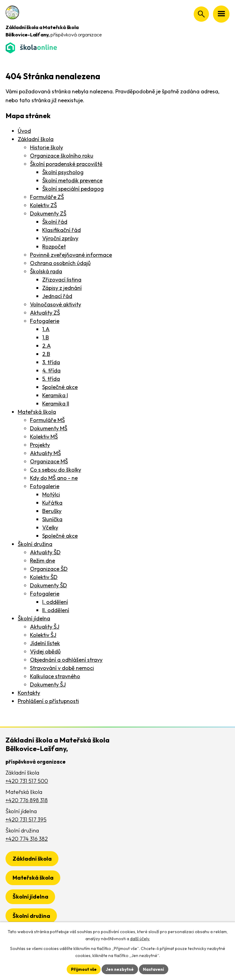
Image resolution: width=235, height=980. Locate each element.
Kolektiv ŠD (44, 577)
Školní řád (55, 222)
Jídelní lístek (45, 643)
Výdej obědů (45, 651)
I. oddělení (55, 602)
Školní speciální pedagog (73, 189)
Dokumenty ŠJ (48, 685)
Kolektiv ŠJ (43, 635)
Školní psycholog (63, 172)
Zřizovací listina (62, 280)
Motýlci (51, 494)
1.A (46, 329)
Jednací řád (57, 296)
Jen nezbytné (120, 969)
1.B (46, 337)
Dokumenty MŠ (49, 428)
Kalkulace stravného (55, 676)
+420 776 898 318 (27, 800)
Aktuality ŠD (45, 552)
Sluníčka (52, 519)
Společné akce (60, 387)
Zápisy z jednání (62, 288)
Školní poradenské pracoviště (66, 164)
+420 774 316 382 (27, 839)
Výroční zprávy (60, 238)
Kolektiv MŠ (44, 437)
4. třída (51, 370)
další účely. (140, 938)
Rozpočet (54, 247)
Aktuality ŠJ (45, 627)
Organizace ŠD (49, 569)
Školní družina (35, 544)
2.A (47, 346)
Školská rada (46, 271)
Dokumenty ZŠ (48, 213)
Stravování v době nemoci (62, 668)
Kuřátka (52, 503)
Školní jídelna (34, 618)
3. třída (51, 362)
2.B (46, 354)
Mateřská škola (37, 412)
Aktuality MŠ (45, 453)
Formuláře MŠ (47, 420)
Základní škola (36, 139)
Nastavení (154, 969)
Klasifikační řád (62, 230)
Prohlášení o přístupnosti (48, 701)
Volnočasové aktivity (56, 304)
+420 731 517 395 (26, 819)
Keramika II (56, 404)
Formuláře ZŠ (47, 197)
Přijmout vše (83, 969)
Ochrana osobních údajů (60, 263)
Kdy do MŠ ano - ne (54, 478)
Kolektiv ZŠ (43, 205)
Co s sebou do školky (56, 470)
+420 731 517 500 (27, 781)
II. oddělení (56, 610)
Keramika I (55, 395)
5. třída (51, 379)
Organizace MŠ (49, 461)
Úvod (24, 131)
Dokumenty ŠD (48, 585)
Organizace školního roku (62, 156)
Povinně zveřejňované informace (71, 255)
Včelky (50, 527)
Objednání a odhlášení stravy (66, 660)
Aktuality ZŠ (45, 313)
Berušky (52, 511)
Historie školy (47, 147)
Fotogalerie (45, 321)
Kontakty (29, 693)
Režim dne (43, 561)
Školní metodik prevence (72, 180)
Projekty (40, 445)
